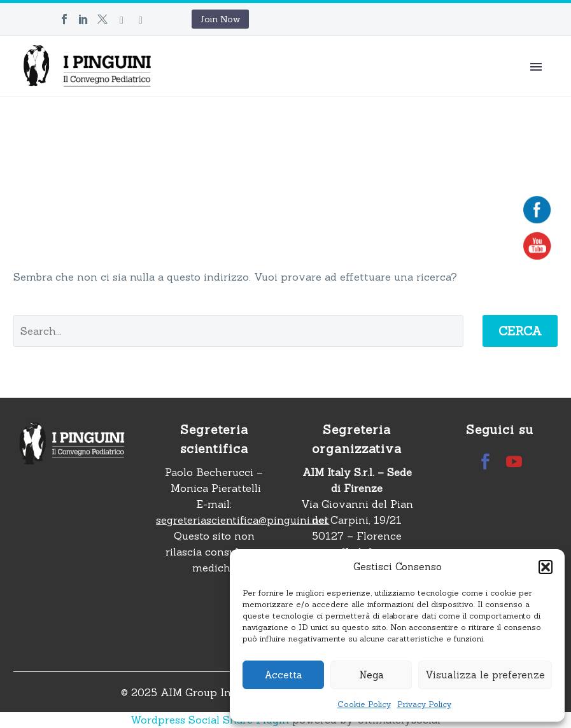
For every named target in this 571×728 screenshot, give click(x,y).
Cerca (520, 331)
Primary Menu (536, 67)
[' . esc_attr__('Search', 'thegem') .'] (238, 331)
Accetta (283, 675)
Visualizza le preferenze (485, 675)
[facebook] (485, 462)
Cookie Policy (364, 704)
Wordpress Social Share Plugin (211, 720)
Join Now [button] (220, 19)
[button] (546, 567)
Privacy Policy (424, 704)
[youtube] (514, 462)
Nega (371, 675)
